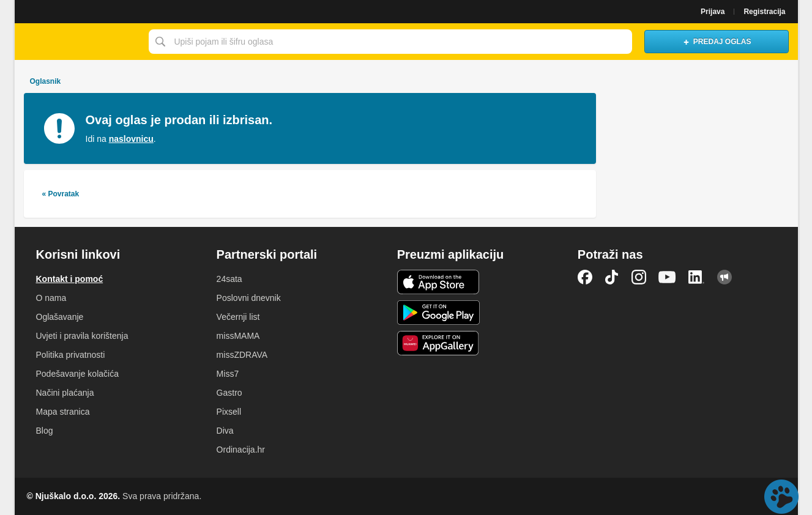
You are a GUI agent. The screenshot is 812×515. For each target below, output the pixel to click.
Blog (45, 431)
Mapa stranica (63, 412)
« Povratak (61, 194)
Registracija (764, 12)
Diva (225, 431)
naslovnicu (131, 139)
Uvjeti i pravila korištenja (82, 336)
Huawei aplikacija (438, 343)
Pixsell (229, 412)
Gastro (229, 393)
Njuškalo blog (724, 277)
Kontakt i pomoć (70, 279)
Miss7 (228, 374)
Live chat (781, 497)
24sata (229, 279)
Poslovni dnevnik (249, 298)
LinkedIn (696, 277)
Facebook (585, 277)
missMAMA (238, 336)
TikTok (612, 277)
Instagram (639, 277)
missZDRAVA (242, 355)
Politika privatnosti (71, 355)
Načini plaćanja (65, 393)
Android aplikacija (438, 313)
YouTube (667, 277)
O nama (51, 298)
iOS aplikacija (438, 282)
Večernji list (238, 317)
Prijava (713, 12)
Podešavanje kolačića (77, 374)
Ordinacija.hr (241, 450)
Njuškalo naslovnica (78, 42)
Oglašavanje (60, 317)
